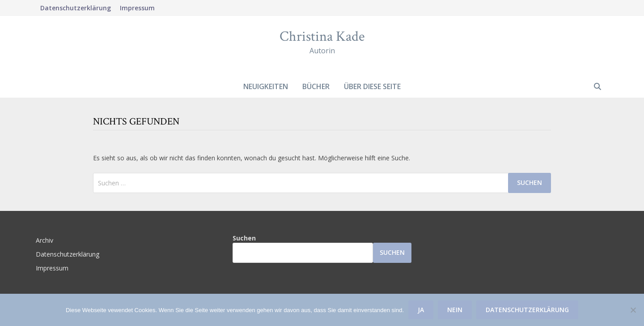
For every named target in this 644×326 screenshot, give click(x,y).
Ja (421, 310)
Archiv (44, 240)
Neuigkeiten (266, 86)
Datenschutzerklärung (76, 8)
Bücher (316, 86)
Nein (455, 310)
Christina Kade (322, 36)
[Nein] (633, 310)
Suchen (244, 238)
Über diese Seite (372, 86)
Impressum (137, 8)
